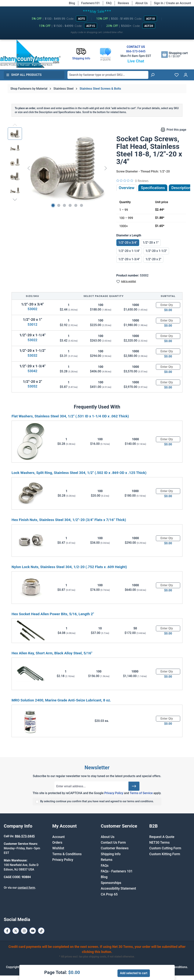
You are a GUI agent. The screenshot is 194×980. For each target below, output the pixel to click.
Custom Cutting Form (165, 848)
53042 (32, 371)
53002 (32, 309)
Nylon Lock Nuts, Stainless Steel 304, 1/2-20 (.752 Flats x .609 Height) (69, 567)
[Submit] (134, 786)
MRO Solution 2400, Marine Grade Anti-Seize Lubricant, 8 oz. (61, 700)
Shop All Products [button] (24, 75)
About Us (142, 3)
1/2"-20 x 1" (151, 243)
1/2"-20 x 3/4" (128, 243)
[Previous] (29, 168)
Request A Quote (162, 837)
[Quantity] (168, 305)
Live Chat (136, 61)
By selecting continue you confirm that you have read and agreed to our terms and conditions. (97, 801)
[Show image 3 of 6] (64, 205)
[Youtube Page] (33, 931)
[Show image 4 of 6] (70, 205)
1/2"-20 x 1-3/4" (129, 259)
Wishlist (58, 848)
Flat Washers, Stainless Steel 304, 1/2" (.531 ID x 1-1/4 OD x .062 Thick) (70, 416)
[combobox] (108, 75)
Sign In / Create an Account (172, 3)
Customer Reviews (115, 848)
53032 (32, 355)
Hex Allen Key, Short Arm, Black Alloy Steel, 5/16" (52, 653)
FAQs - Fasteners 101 (117, 871)
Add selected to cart (134, 973)
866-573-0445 (136, 51)
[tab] (181, 188)
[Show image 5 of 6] (76, 205)
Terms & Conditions (67, 854)
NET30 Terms (159, 843)
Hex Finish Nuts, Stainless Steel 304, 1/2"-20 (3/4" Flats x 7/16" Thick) (69, 520)
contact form (26, 888)
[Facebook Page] (7, 931)
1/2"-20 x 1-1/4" (129, 251)
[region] (58, 168)
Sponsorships (111, 883)
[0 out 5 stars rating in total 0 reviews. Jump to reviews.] (132, 181)
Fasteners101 (91, 3)
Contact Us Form (113, 843)
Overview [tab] (127, 188)
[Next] (106, 168)
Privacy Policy (114, 793)
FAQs (105, 866)
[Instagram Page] (24, 931)
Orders (57, 843)
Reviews (123, 3)
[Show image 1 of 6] (53, 205)
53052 (32, 386)
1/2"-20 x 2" (153, 259)
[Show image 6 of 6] (81, 205)
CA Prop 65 (109, 894)
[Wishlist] (177, 75)
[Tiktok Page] (41, 931)
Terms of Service (141, 793)
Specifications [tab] (153, 188)
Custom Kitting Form (165, 854)
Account (58, 837)
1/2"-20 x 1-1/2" (156, 251)
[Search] (153, 75)
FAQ (109, 3)
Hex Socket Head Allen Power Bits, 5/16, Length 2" (53, 614)
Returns (107, 860)
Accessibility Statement (118, 888)
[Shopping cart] (174, 55)
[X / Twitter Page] (16, 931)
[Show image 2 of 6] (59, 205)
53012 (32, 324)
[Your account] (186, 75)
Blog (72, 3)
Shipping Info (111, 854)
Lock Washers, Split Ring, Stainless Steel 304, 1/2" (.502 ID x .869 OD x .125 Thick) (79, 473)
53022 (32, 340)
